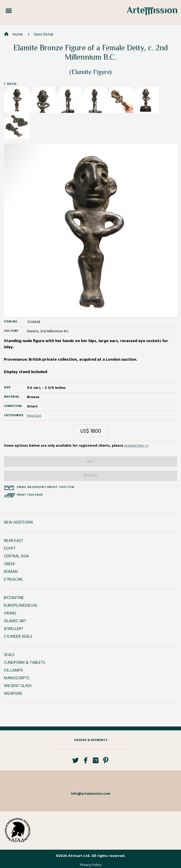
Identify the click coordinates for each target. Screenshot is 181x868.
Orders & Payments (91, 740)
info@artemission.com (91, 794)
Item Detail (43, 35)
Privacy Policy (91, 865)
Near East (34, 416)
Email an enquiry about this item (46, 487)
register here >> (137, 446)
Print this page (30, 495)
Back (12, 84)
